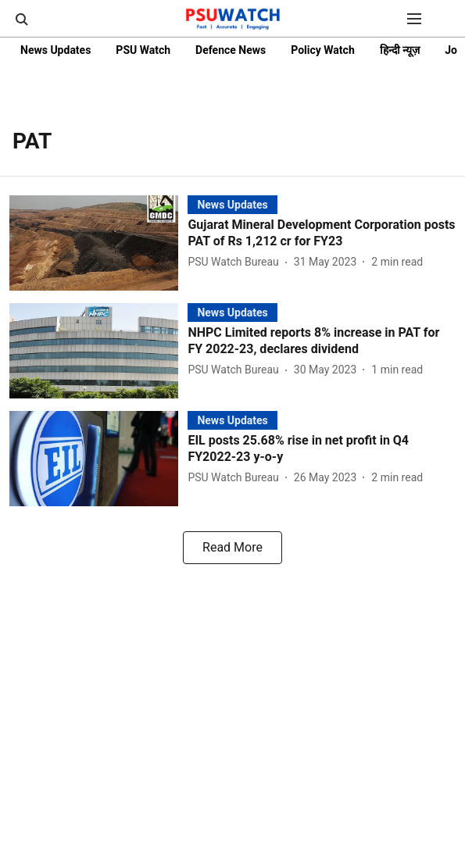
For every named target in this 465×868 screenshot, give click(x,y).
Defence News (231, 50)
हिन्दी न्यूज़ (400, 50)
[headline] (322, 234)
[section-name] (232, 204)
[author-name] (236, 262)
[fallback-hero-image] (98, 243)
